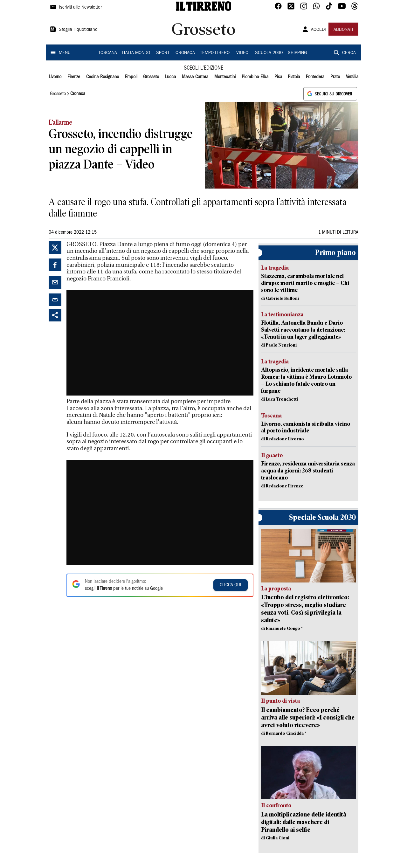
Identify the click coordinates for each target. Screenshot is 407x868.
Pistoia (294, 77)
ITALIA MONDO (136, 53)
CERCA (349, 53)
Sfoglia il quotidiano (78, 30)
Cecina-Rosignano (103, 77)
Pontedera (315, 77)
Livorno (55, 77)
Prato (335, 77)
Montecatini (225, 77)
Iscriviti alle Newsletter (80, 8)
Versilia (352, 77)
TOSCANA (108, 53)
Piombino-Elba (255, 77)
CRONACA (185, 53)
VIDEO (242, 53)
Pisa (278, 77)
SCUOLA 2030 (269, 53)
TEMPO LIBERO (215, 53)
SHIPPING (297, 53)
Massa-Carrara (195, 77)
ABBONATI (343, 30)
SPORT (163, 53)
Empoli (131, 77)
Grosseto (151, 77)
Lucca (170, 77)
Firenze (74, 77)
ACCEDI (318, 30)
